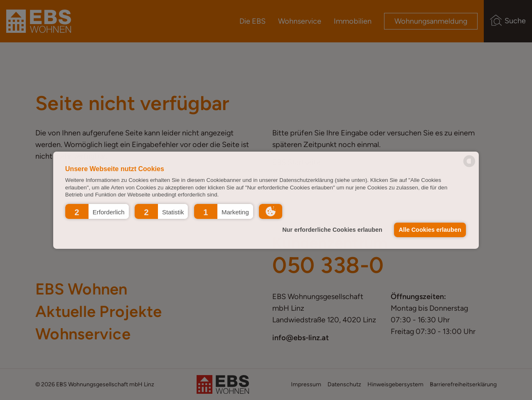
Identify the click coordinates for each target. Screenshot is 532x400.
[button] (97, 211)
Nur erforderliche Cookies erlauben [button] (332, 230)
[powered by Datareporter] (469, 166)
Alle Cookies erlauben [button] (430, 230)
